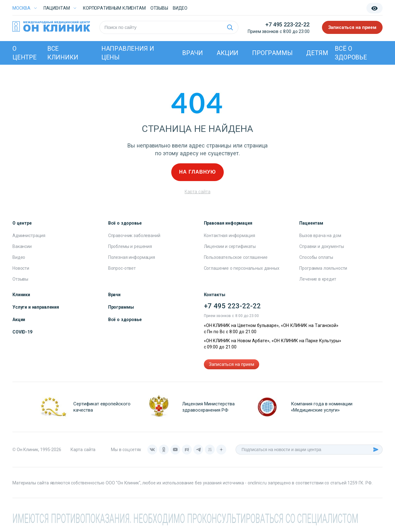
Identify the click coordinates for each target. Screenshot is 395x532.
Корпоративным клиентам (114, 8)
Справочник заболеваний (134, 236)
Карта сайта (197, 192)
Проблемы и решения (130, 246)
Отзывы (159, 8)
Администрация (29, 236)
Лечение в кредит (318, 279)
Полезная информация (132, 257)
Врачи (193, 53)
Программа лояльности (323, 268)
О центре (25, 53)
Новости (21, 268)
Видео (19, 257)
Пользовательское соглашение (236, 257)
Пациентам (57, 8)
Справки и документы (322, 246)
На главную (197, 172)
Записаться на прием (352, 27)
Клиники (21, 295)
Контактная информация (230, 236)
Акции (227, 53)
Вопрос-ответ (122, 268)
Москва (21, 8)
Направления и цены (128, 53)
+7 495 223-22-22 (287, 24)
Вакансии (22, 246)
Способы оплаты (316, 257)
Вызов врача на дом (320, 236)
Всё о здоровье (351, 53)
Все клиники (63, 53)
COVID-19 (22, 332)
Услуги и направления (36, 307)
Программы (272, 53)
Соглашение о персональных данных (242, 268)
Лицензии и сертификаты (230, 246)
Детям (317, 53)
